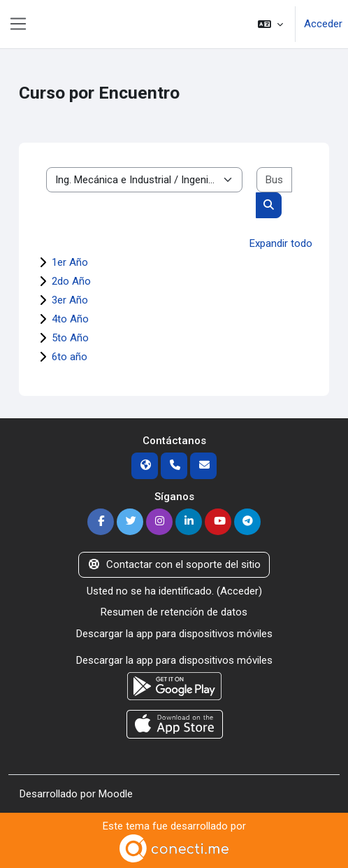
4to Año (70, 319)
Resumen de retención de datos (174, 612)
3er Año (70, 300)
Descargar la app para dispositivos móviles (174, 634)
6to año (70, 357)
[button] (270, 24)
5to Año (70, 338)
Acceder (323, 24)
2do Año (71, 281)
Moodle (116, 794)
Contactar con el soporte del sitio (174, 564)
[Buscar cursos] (274, 180)
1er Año (70, 262)
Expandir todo (281, 243)
